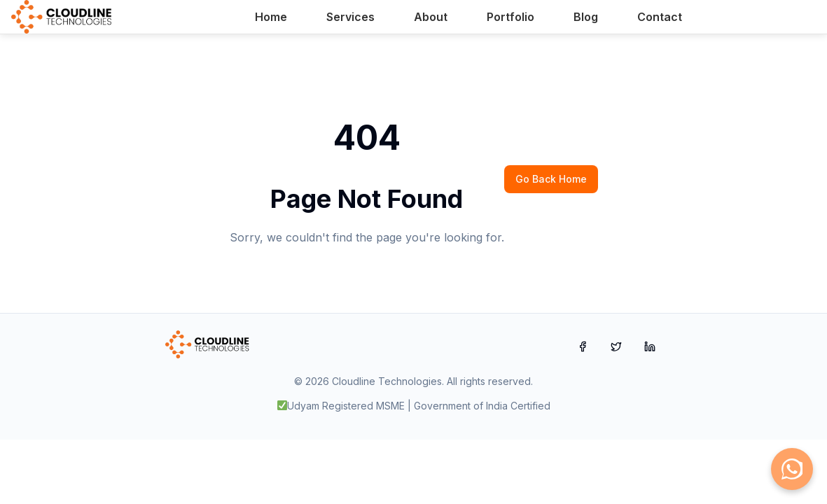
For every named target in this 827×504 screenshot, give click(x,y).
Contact (660, 17)
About (431, 17)
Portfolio (510, 17)
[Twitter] (616, 346)
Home (271, 17)
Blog (586, 17)
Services (350, 17)
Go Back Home (551, 179)
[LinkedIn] (650, 346)
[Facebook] (583, 346)
